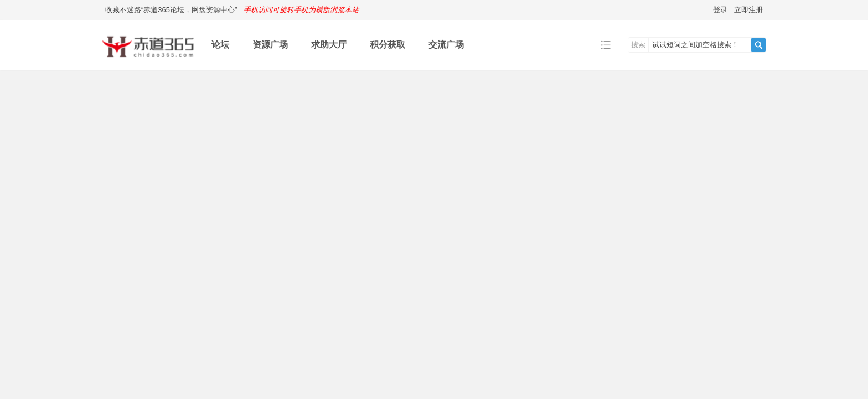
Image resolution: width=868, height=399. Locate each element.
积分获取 (387, 45)
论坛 (220, 45)
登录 (720, 10)
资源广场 (270, 45)
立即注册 (748, 10)
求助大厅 (329, 45)
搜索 (638, 45)
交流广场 (446, 45)
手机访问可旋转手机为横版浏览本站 (301, 10)
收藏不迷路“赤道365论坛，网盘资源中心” (171, 10)
